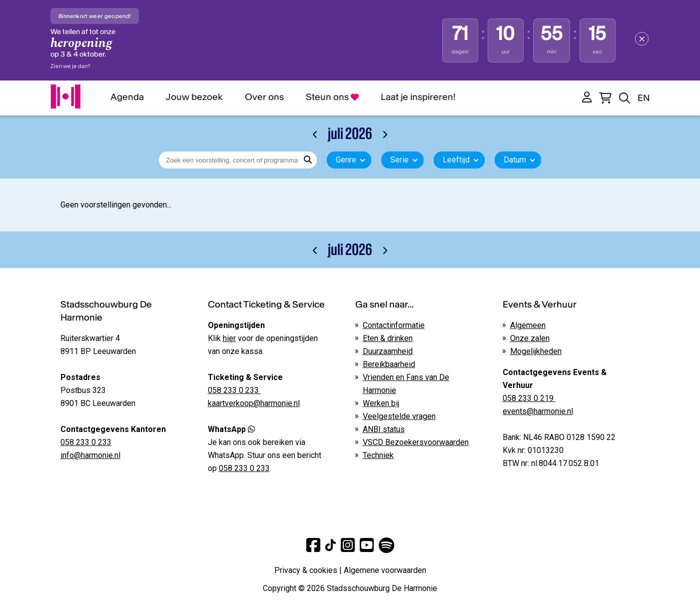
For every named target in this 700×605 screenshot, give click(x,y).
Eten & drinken (388, 338)
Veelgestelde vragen (399, 416)
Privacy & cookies (306, 570)
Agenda (127, 97)
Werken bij (381, 403)
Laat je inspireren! (418, 97)
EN (644, 98)
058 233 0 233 (86, 442)
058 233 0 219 (529, 398)
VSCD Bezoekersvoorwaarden (416, 442)
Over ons (264, 97)
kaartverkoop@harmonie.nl (254, 403)
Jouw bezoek (194, 97)
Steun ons (332, 97)
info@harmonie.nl (90, 455)
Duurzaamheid (388, 351)
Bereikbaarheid (389, 364)
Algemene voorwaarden (385, 570)
